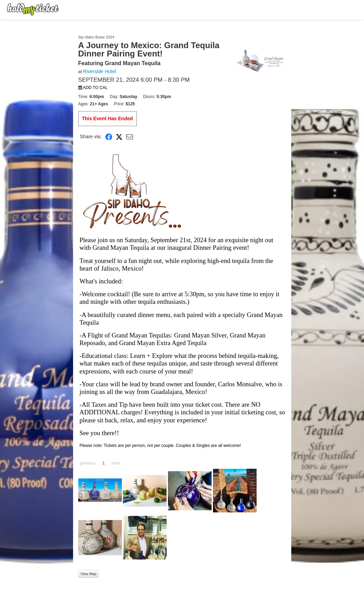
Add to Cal (93, 88)
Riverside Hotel (100, 71)
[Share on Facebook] (109, 137)
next (116, 463)
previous (88, 463)
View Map (89, 574)
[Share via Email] (130, 137)
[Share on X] (119, 137)
